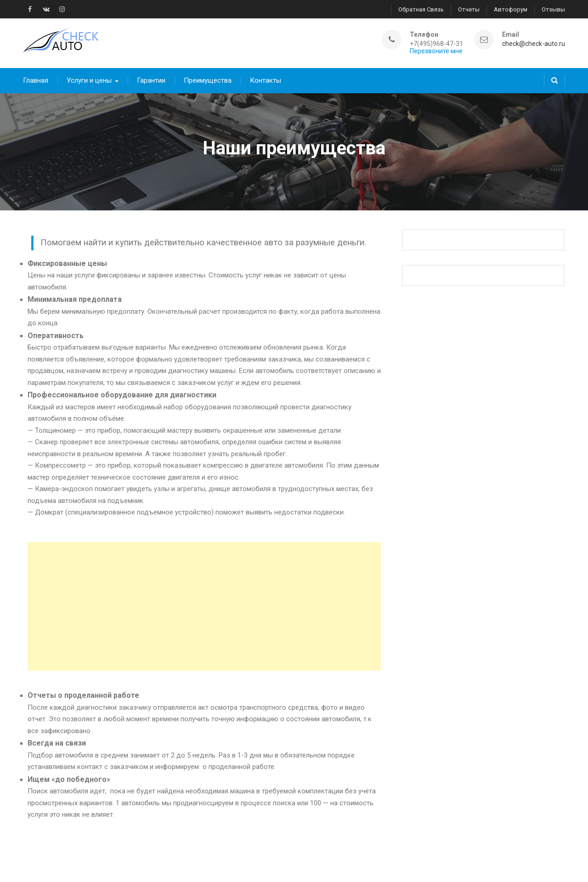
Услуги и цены (89, 80)
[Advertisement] (204, 606)
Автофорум (511, 9)
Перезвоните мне (436, 51)
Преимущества (208, 80)
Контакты (266, 80)
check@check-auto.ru (534, 44)
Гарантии (151, 80)
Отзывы (553, 9)
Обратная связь (421, 9)
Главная (36, 80)
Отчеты (469, 9)
